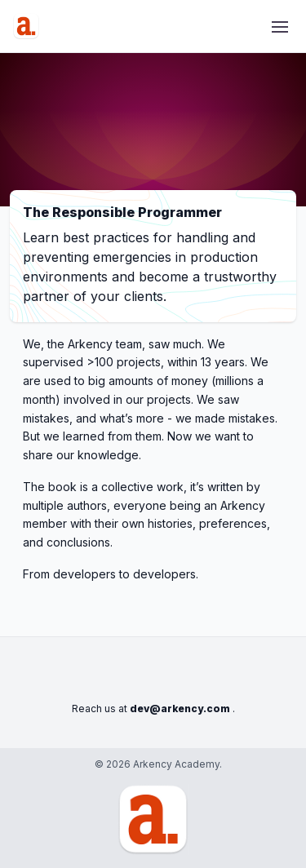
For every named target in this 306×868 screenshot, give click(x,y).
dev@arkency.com (180, 709)
